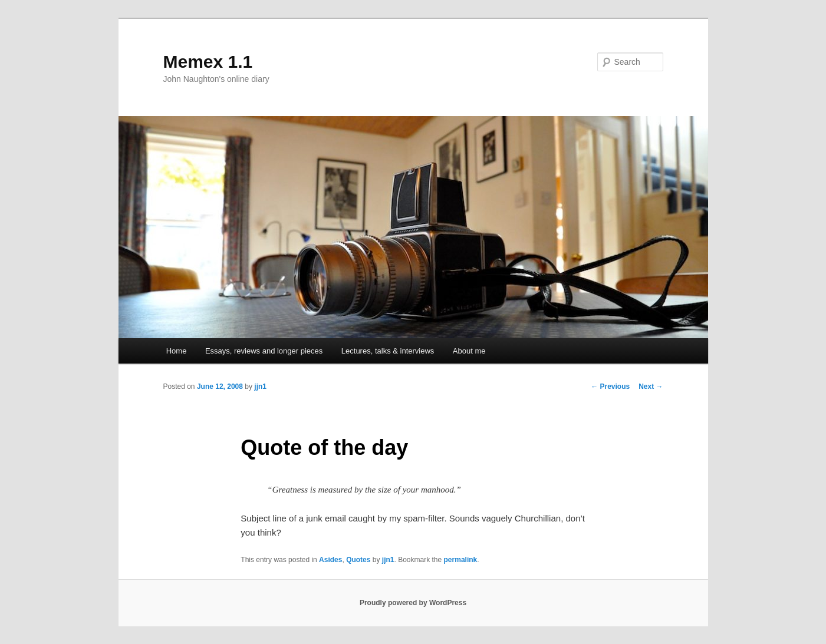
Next (651, 387)
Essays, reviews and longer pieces (264, 351)
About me (469, 351)
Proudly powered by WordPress (413, 603)
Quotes (358, 560)
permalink (461, 560)
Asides (330, 560)
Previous (610, 387)
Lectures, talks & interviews (388, 351)
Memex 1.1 (208, 62)
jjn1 (260, 387)
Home (177, 351)
